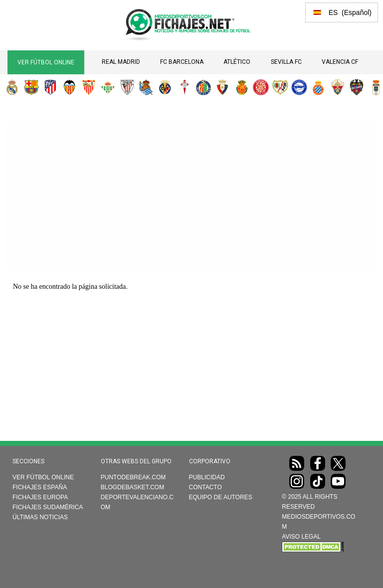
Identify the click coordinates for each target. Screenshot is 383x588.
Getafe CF (203, 87)
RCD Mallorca (242, 87)
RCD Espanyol (318, 87)
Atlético (237, 62)
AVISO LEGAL (301, 537)
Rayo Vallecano (280, 87)
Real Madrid (121, 62)
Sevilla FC (286, 62)
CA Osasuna (222, 87)
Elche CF (338, 87)
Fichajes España (40, 487)
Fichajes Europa (40, 497)
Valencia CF (340, 62)
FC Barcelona (182, 62)
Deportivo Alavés (299, 87)
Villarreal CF (165, 87)
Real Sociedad (146, 87)
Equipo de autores (221, 497)
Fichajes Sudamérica (48, 507)
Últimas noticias (40, 517)
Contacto (205, 487)
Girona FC (261, 87)
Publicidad (207, 477)
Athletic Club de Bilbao (127, 87)
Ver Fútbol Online (46, 62)
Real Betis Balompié (108, 87)
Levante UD (357, 87)
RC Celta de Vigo (185, 87)
